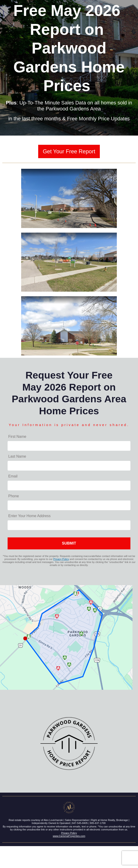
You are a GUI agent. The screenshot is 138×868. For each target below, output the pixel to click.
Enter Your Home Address (29, 516)
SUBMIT (69, 543)
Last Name (17, 456)
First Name (17, 437)
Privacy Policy (61, 559)
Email (13, 476)
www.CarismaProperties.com (69, 836)
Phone (14, 496)
